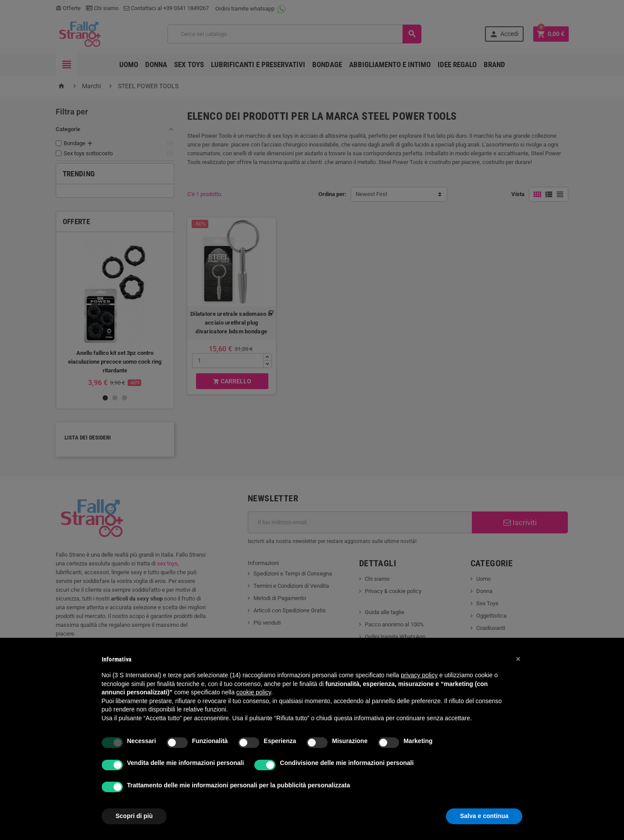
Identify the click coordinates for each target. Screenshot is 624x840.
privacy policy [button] (419, 675)
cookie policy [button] (254, 692)
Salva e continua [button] (484, 816)
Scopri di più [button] (134, 816)
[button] (518, 659)
